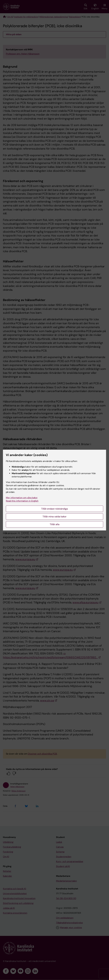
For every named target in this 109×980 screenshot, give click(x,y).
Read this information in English (22, 501)
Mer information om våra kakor (22, 498)
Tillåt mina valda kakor (54, 517)
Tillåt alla (55, 524)
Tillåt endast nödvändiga (54, 509)
